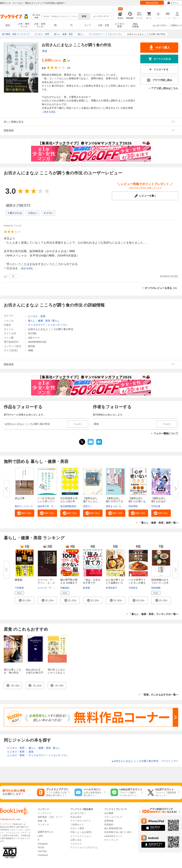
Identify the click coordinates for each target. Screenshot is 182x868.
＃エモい (48, 213)
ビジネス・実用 (37, 316)
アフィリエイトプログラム (84, 848)
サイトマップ (111, 840)
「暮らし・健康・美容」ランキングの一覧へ (154, 614)
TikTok (41, 848)
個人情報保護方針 (113, 828)
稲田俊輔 (156, 588)
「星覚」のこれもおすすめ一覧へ (160, 695)
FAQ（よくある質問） (82, 832)
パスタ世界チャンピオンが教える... (137, 583)
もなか (122, 506)
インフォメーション (81, 836)
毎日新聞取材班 (68, 506)
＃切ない (33, 213)
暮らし (56, 321)
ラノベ (88, 25)
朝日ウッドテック (24, 506)
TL (71, 25)
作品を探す (76, 817)
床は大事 (20, 498)
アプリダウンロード (81, 821)
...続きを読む (49, 112)
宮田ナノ (88, 506)
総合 (8, 25)
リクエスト (76, 844)
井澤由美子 (111, 588)
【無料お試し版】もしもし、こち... (92, 501)
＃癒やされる (15, 213)
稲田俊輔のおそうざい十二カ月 (160, 581)
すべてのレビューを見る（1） (162, 288)
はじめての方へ (160, 25)
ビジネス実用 (119, 25)
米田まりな (111, 506)
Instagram (43, 844)
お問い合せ (76, 840)
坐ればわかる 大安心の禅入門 (34, 671)
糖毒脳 (18, 580)
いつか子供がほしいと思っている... (46, 501)
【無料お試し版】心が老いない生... (137, 501)
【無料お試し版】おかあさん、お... (159, 501)
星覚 (45, 51)
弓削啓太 (133, 588)
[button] (25, 513)
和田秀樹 (133, 506)
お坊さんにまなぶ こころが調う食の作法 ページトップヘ (145, 761)
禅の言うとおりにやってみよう (56, 671)
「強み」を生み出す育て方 (92, 581)
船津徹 (86, 588)
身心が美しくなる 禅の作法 (12, 671)
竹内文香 (156, 506)
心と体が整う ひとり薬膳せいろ (115, 581)
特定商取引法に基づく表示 (118, 832)
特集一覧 (42, 821)
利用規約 (109, 825)
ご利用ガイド (176, 25)
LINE (40, 836)
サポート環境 (77, 828)
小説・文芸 (104, 25)
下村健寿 (19, 588)
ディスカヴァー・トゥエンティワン (48, 325)
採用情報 (109, 821)
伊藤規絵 (65, 588)
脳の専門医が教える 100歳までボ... (69, 583)
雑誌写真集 (135, 25)
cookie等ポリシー (113, 836)
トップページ (45, 813)
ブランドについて (113, 817)
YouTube (42, 851)
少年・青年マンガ (24, 25)
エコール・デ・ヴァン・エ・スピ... (46, 583)
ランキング (43, 825)
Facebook (43, 855)
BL (56, 25)
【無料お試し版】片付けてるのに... (114, 501)
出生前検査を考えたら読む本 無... (69, 501)
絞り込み (36, 16)
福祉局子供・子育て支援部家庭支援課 (57, 506)
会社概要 (109, 813)
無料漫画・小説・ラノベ (50, 817)
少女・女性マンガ (40, 25)
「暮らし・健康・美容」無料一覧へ (158, 523)
